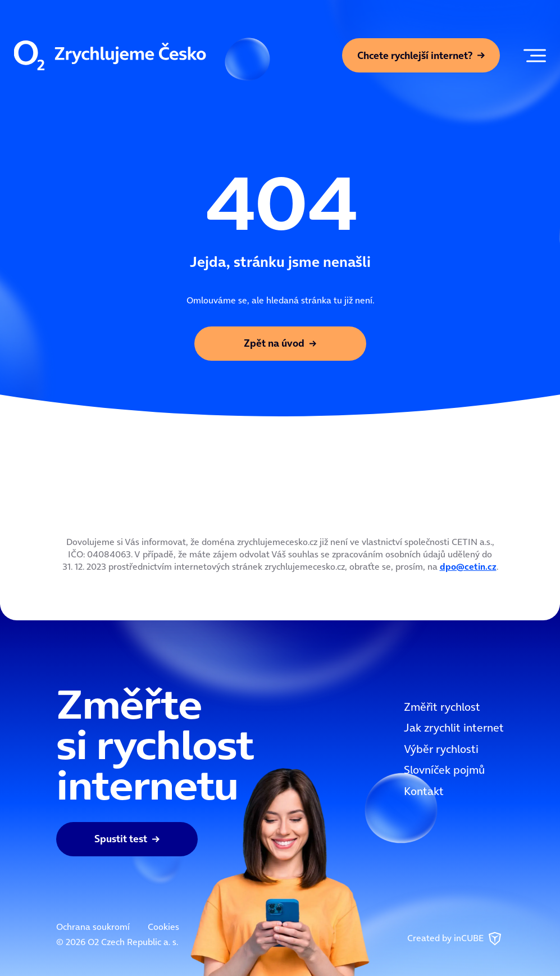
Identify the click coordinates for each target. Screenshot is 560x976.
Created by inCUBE (456, 939)
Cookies (163, 927)
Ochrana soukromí (93, 927)
